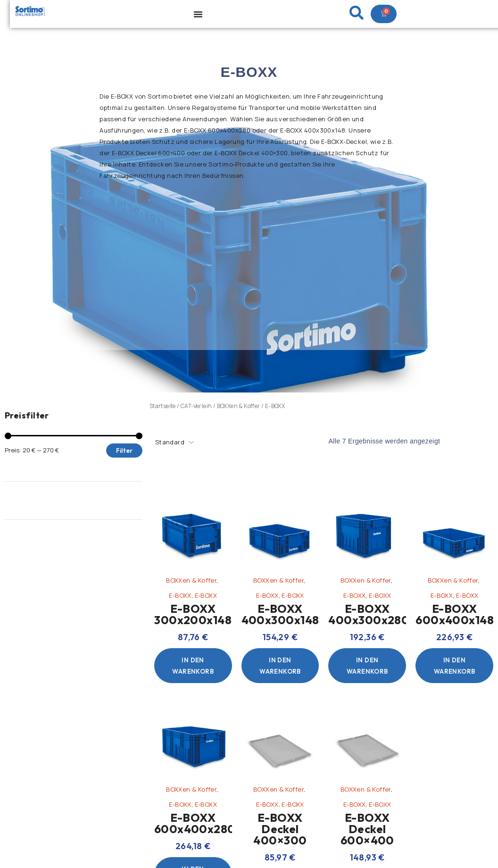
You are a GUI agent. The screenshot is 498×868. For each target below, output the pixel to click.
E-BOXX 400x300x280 (369, 614)
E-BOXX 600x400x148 (455, 614)
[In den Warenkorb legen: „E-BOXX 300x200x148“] (193, 666)
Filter (124, 451)
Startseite (163, 406)
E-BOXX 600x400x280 (195, 823)
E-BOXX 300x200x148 (193, 614)
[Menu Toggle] (198, 14)
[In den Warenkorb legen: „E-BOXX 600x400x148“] (454, 666)
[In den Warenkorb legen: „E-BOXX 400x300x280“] (367, 666)
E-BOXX (180, 595)
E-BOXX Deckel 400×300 (280, 829)
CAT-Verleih (196, 406)
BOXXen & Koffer (239, 406)
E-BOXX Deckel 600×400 (367, 829)
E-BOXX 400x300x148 (280, 614)
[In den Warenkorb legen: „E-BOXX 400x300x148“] (280, 666)
